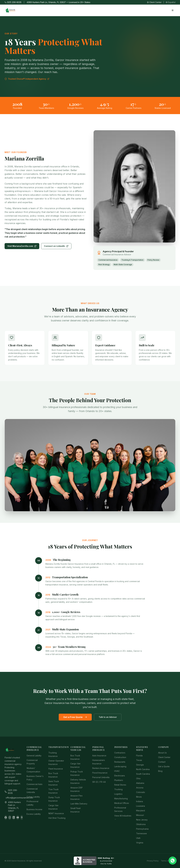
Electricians (120, 776)
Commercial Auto (34, 784)
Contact (162, 762)
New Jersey (142, 820)
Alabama (140, 783)
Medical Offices (122, 803)
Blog (160, 771)
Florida (139, 756)
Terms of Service (168, 861)
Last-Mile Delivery (79, 804)
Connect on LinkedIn (56, 246)
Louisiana (140, 806)
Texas (139, 760)
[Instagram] (10, 817)
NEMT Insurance (56, 813)
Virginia (140, 843)
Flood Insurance (100, 773)
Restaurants (120, 762)
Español (171, 2)
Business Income (34, 809)
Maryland (140, 811)
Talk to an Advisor (108, 717)
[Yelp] (22, 817)
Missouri (140, 815)
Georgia (140, 765)
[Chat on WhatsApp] (173, 861)
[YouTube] (18, 817)
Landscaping (120, 766)
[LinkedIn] (14, 817)
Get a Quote (164, 766)
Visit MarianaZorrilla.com (22, 246)
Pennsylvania (142, 829)
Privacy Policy (153, 861)
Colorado (141, 792)
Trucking (118, 789)
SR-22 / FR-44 (99, 782)
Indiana (139, 801)
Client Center (154, 2)
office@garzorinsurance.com (14, 798)
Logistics (118, 794)
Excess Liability (34, 814)
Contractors (120, 753)
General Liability (34, 756)
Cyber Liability (33, 797)
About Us (162, 753)
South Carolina (143, 774)
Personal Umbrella (101, 777)
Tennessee (141, 833)
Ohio (138, 778)
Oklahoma (141, 824)
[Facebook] (6, 817)
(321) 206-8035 (13, 2)
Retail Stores (120, 785)
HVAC (117, 771)
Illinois (139, 797)
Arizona (140, 788)
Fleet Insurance (56, 769)
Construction (120, 757)
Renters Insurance (101, 768)
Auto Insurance (99, 756)
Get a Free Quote (75, 717)
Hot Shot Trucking (57, 818)
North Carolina (143, 769)
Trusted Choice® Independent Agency (27, 79)
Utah (138, 838)
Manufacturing (121, 798)
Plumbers (119, 780)
